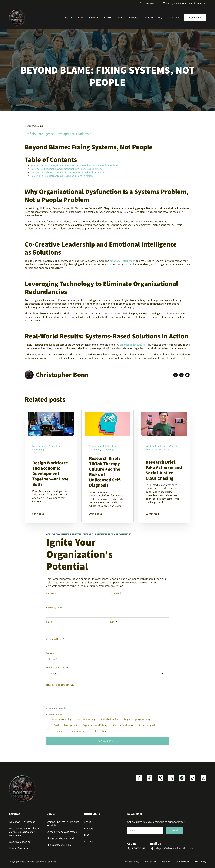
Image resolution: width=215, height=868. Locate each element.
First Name (52, 594)
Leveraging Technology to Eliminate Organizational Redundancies (68, 173)
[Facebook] (175, 375)
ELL (95, 732)
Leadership (84, 134)
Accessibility (200, 862)
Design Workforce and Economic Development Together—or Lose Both (50, 473)
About (80, 18)
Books (149, 18)
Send (175, 830)
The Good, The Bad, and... (61, 839)
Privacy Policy (132, 862)
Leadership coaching (61, 720)
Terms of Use (150, 862)
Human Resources (19, 848)
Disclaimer (166, 862)
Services (94, 18)
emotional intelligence (123, 261)
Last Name (115, 594)
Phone (113, 622)
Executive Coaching (20, 842)
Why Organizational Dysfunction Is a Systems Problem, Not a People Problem (74, 166)
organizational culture (132, 345)
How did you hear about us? (60, 685)
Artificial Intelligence (39, 134)
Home (68, 18)
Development (65, 134)
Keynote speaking (86, 720)
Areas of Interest (54, 715)
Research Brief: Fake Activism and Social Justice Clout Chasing (164, 470)
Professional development (64, 726)
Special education (109, 720)
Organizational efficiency (95, 726)
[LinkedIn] (181, 375)
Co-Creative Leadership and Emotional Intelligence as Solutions (67, 169)
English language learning (137, 720)
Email (50, 622)
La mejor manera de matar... (62, 832)
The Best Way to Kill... (59, 845)
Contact (174, 18)
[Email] (187, 375)
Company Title (54, 608)
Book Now (195, 18)
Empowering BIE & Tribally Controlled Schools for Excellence (24, 832)
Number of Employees (57, 668)
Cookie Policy (183, 862)
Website (50, 653)
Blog (121, 18)
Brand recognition (148, 726)
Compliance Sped (78, 732)
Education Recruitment (22, 822)
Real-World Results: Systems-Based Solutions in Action (62, 176)
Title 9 (105, 732)
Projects (135, 18)
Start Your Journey (107, 741)
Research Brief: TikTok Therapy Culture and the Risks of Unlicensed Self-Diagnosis (105, 472)
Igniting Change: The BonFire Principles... (63, 824)
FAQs (161, 18)
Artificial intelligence (123, 726)
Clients (109, 18)
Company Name (55, 639)
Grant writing (57, 732)
